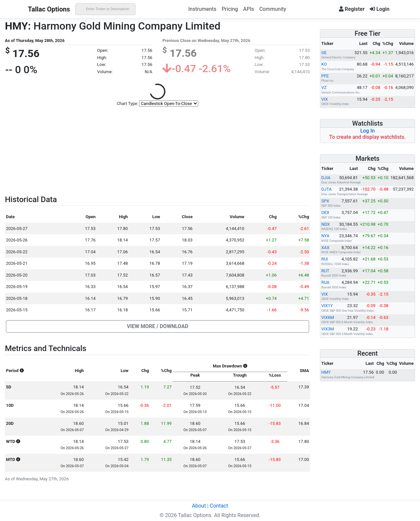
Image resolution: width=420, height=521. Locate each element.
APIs (249, 9)
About (199, 506)
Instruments (202, 9)
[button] (157, 326)
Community (273, 9)
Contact (219, 506)
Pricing (230, 9)
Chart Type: (127, 104)
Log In (367, 131)
